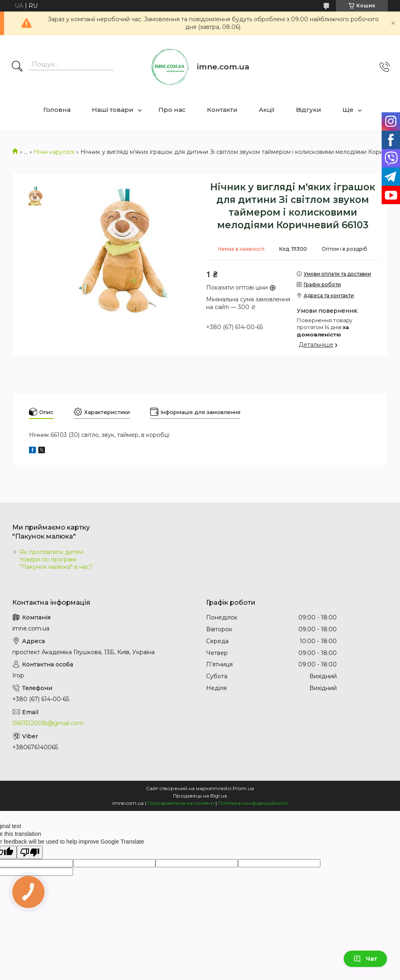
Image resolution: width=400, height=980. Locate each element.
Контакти (222, 110)
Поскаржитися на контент (181, 803)
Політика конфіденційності (253, 803)
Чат (365, 959)
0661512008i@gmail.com (48, 723)
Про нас (172, 110)
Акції (267, 110)
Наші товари (113, 110)
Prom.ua (243, 788)
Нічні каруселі (54, 152)
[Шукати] (17, 67)
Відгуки (309, 110)
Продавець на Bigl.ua (200, 796)
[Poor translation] (30, 852)
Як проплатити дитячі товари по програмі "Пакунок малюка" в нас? (56, 559)
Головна (57, 110)
